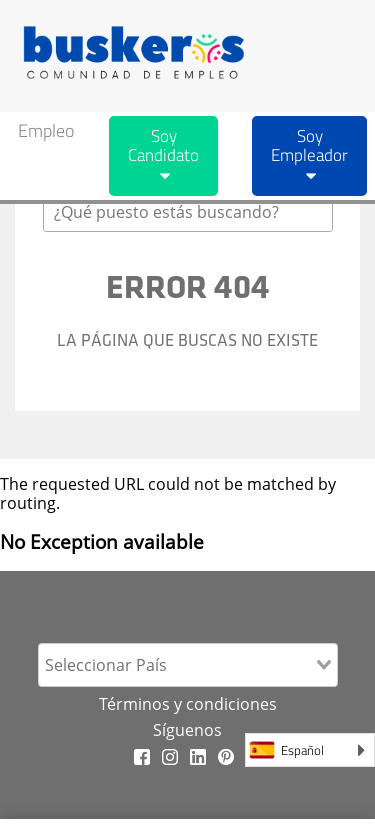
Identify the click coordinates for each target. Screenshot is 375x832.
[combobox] (188, 212)
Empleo (46, 130)
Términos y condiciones (188, 704)
